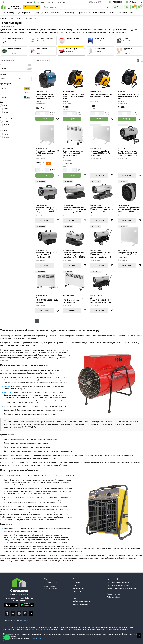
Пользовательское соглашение (118, 586)
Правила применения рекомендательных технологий (122, 590)
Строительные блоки (125, 13)
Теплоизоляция (70, 13)
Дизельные (9, 393)
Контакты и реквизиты (81, 604)
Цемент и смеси (99, 13)
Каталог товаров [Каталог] (31, 7)
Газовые (7, 386)
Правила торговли (114, 594)
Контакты (50, 2)
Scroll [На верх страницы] (139, 635)
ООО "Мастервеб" (36, 639)
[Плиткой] (138, 61)
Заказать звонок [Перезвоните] (77, 2)
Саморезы (111, 13)
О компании (77, 595)
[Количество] (42, 113)
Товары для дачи (41, 13)
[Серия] (16, 88)
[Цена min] (7, 79)
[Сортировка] (44, 60)
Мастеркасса (24, 620)
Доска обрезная (56, 13)
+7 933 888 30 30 (118, 2)
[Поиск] (108, 7)
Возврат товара (78, 589)
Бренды (30, 2)
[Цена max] (25, 79)
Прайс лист (39, 2)
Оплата (76, 586)
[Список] (142, 61)
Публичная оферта (114, 597)
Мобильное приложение (82, 601)
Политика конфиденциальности (118, 582)
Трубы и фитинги (84, 13)
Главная (3, 18)
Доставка (76, 582)
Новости (76, 598)
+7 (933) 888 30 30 (52, 582)
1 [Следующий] (37, 321)
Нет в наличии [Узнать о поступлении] (99, 175)
